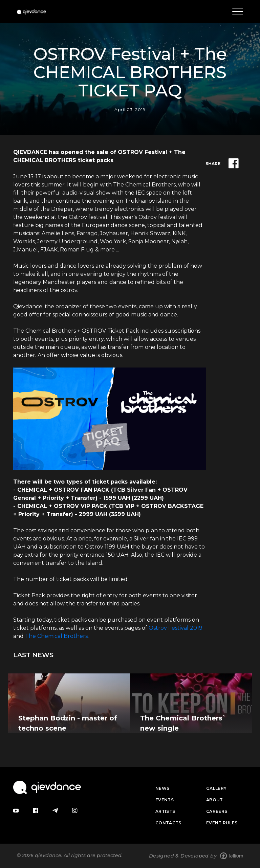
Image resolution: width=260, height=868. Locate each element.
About (215, 800)
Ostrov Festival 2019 (176, 628)
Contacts (168, 823)
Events (165, 800)
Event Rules (222, 823)
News (162, 788)
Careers (217, 811)
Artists (165, 811)
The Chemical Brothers (56, 636)
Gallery (216, 788)
